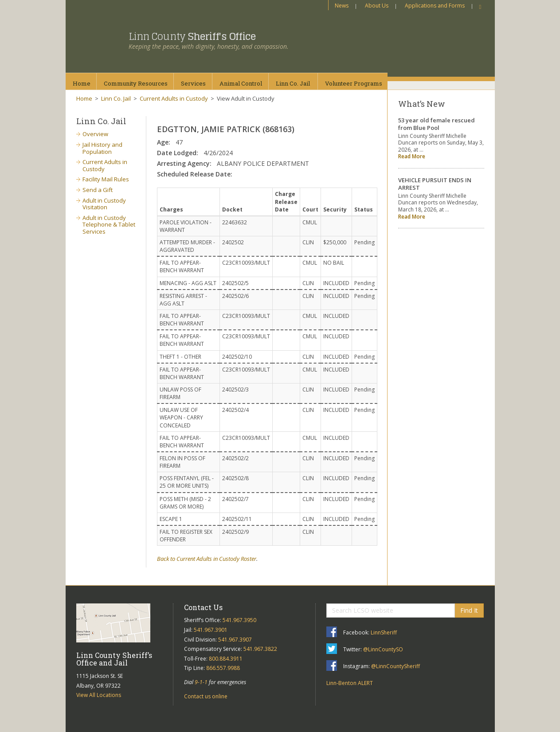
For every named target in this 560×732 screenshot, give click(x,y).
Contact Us (203, 607)
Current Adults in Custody (174, 98)
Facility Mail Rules (106, 179)
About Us (377, 6)
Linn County (192, 36)
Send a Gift (98, 190)
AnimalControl (241, 83)
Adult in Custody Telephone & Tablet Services (109, 225)
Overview (95, 134)
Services (193, 83)
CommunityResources (136, 83)
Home (82, 83)
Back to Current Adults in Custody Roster (207, 559)
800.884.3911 (226, 659)
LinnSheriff (384, 632)
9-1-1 (201, 682)
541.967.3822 (260, 649)
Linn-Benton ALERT (350, 683)
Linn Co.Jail (293, 83)
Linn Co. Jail (116, 98)
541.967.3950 (239, 620)
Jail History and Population (102, 148)
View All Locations (99, 695)
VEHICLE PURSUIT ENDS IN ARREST (435, 184)
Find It (469, 610)
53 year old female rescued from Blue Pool (437, 124)
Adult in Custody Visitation (104, 204)
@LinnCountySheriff (396, 666)
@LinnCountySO (383, 649)
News (342, 6)
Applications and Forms (435, 6)
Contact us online (206, 696)
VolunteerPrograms (354, 83)
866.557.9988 (223, 668)
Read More (412, 156)
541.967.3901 (211, 630)
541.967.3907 (235, 640)
